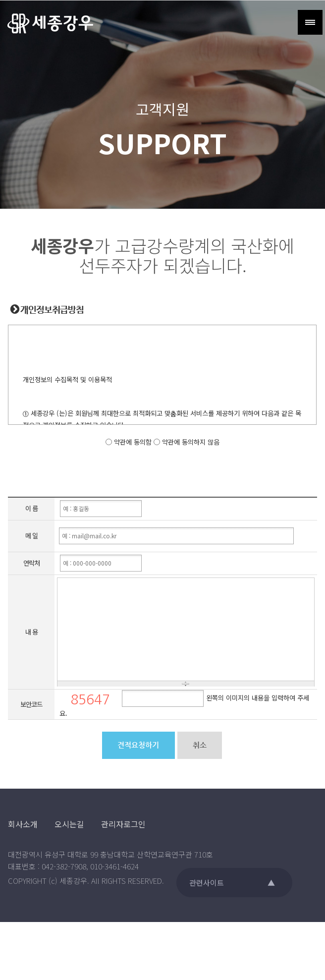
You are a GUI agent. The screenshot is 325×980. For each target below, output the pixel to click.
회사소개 (23, 824)
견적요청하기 (138, 746)
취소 (200, 746)
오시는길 (69, 824)
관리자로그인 (123, 824)
